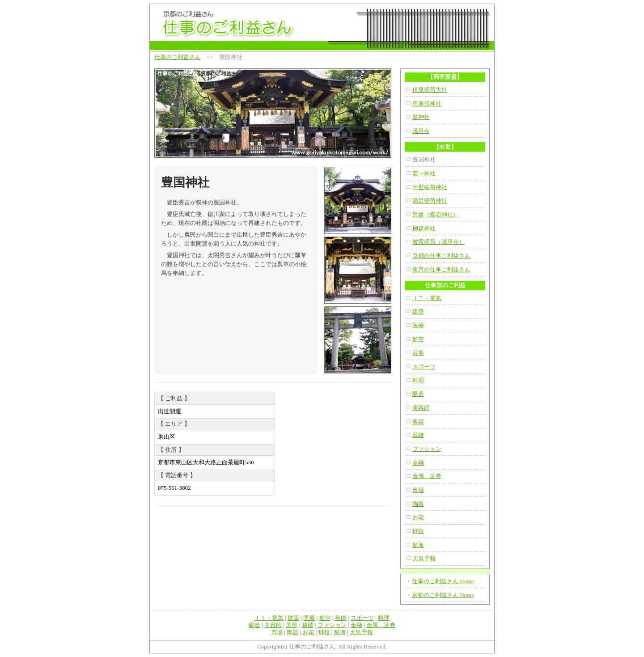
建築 (418, 312)
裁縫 (418, 435)
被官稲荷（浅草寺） (439, 242)
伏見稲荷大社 (430, 90)
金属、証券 (427, 476)
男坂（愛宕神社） (436, 214)
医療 (418, 325)
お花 (418, 517)
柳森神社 (424, 228)
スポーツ (424, 367)
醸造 (418, 394)
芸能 (418, 353)
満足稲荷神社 (430, 201)
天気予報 (424, 558)
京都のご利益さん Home (443, 595)
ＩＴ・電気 (427, 298)
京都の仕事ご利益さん (441, 256)
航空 (418, 339)
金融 (418, 463)
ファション (427, 449)
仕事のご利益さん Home (443, 581)
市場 (418, 490)
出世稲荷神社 (430, 187)
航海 (418, 545)
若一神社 (424, 173)
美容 (418, 422)
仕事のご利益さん (178, 57)
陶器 (418, 504)
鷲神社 (421, 117)
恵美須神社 (427, 104)
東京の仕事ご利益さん (441, 269)
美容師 (421, 408)
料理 (418, 380)
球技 (418, 531)
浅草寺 (421, 131)
